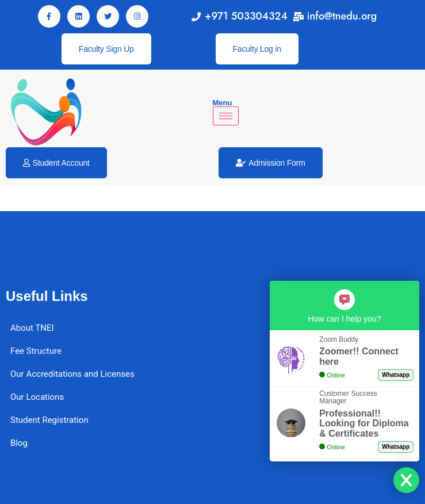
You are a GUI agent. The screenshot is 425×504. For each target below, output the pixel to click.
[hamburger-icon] (226, 116)
